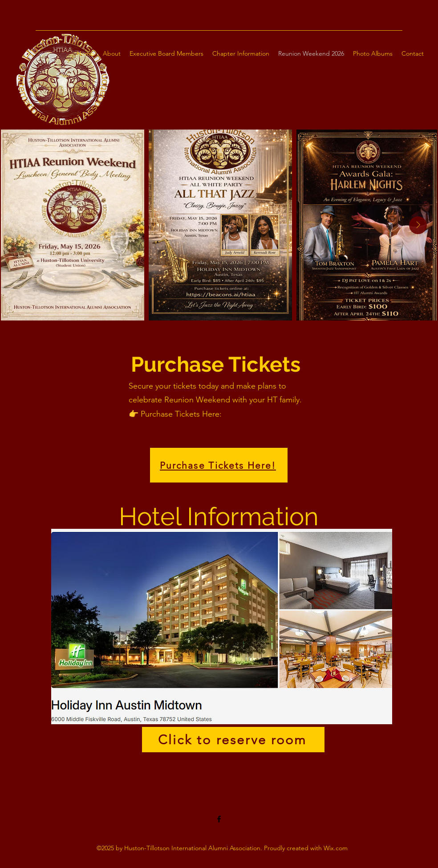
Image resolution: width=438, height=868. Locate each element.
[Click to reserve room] (233, 740)
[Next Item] (418, 225)
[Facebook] (219, 819)
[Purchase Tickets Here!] (219, 465)
